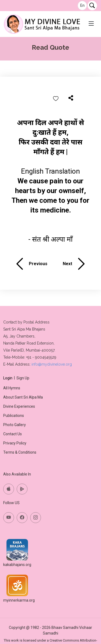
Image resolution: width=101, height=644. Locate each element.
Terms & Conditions (20, 452)
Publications (14, 416)
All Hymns (12, 388)
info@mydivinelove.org (52, 364)
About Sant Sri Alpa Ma (23, 397)
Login (8, 378)
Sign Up (23, 378)
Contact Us (13, 434)
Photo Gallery (15, 425)
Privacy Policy (15, 443)
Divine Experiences (19, 406)
